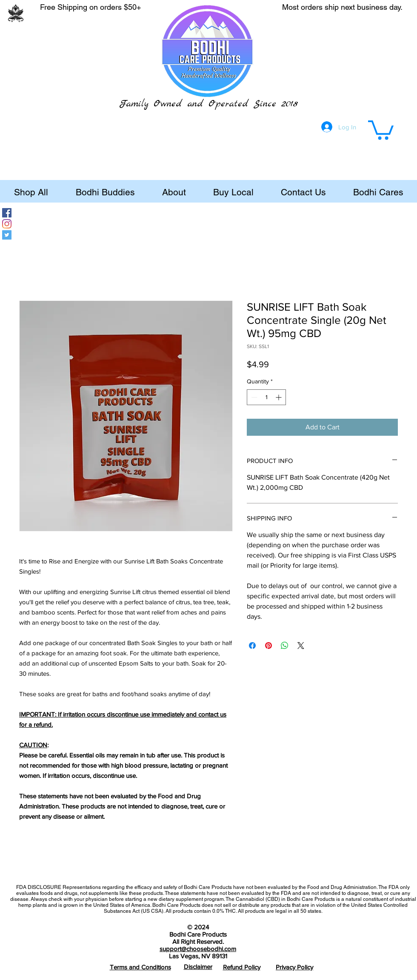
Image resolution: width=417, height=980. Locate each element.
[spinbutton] (266, 397)
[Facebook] (7, 213)
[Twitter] (7, 235)
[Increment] (279, 397)
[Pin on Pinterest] (268, 646)
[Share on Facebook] (252, 646)
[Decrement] (253, 397)
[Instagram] (7, 224)
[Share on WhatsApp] (285, 646)
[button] (381, 129)
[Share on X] (301, 646)
